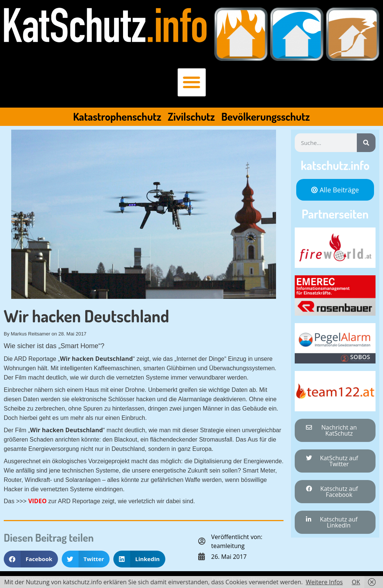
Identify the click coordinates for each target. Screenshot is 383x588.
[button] (192, 82)
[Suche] (366, 143)
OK (356, 582)
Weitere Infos (324, 582)
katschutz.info (335, 165)
